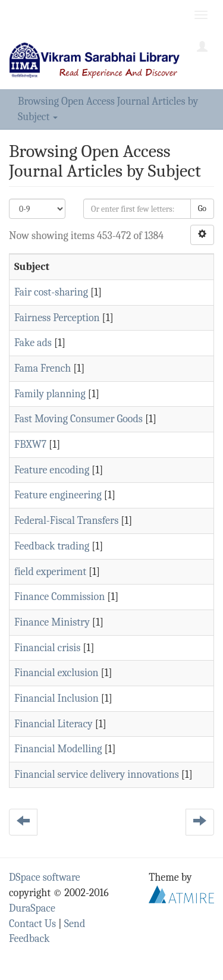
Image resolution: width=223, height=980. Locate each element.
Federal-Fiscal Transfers (66, 521)
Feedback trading (52, 546)
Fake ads (33, 343)
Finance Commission (59, 597)
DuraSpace (32, 908)
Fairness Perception (57, 318)
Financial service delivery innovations (97, 775)
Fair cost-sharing (51, 292)
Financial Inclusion (56, 698)
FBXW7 (30, 445)
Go (202, 208)
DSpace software (45, 877)
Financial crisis (47, 648)
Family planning (50, 394)
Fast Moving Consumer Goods (78, 419)
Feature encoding (52, 470)
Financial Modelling (58, 749)
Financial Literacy (54, 724)
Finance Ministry (52, 622)
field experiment (50, 572)
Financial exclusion (56, 673)
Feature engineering (58, 495)
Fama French (43, 368)
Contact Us (32, 924)
